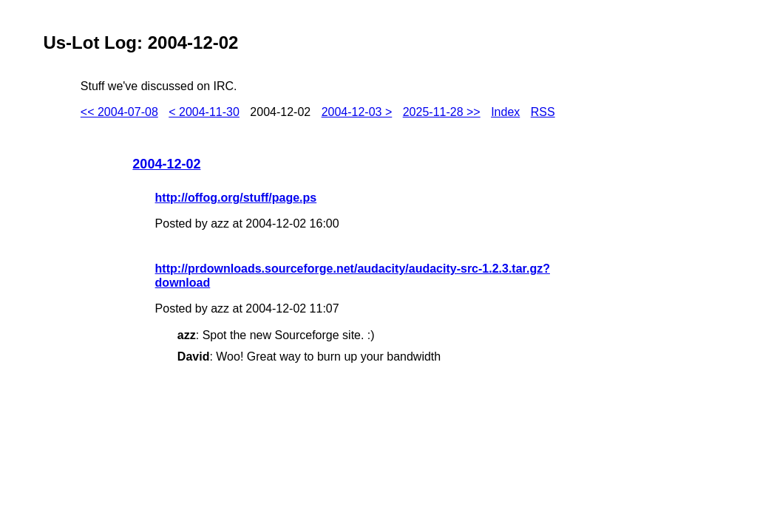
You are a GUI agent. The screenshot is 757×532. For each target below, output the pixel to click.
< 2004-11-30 (204, 112)
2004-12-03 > (357, 112)
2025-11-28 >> (442, 112)
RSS (543, 112)
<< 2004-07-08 (119, 112)
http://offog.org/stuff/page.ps (236, 198)
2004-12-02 (166, 164)
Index (505, 112)
